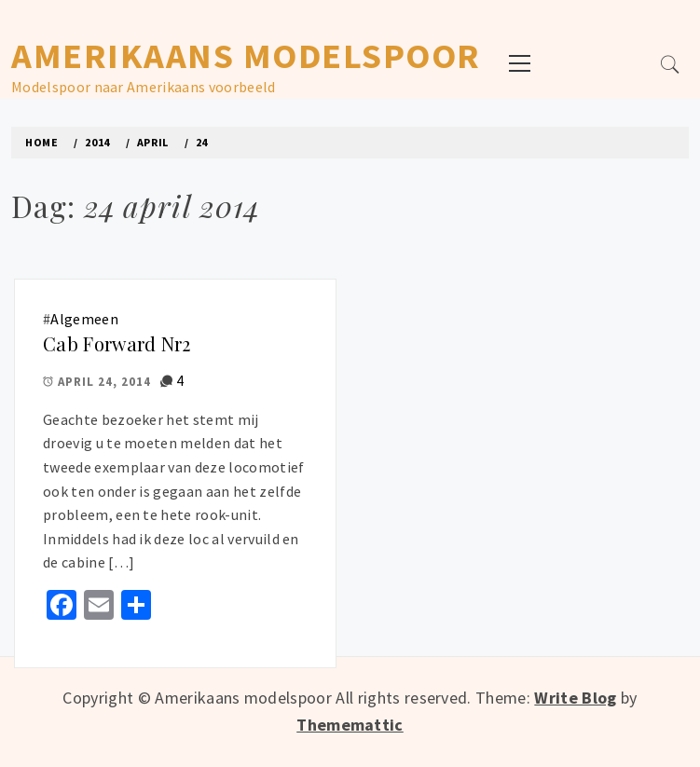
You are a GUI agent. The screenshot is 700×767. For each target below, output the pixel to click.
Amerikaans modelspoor (246, 55)
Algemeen (84, 319)
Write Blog (575, 698)
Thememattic (350, 725)
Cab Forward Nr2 (117, 343)
